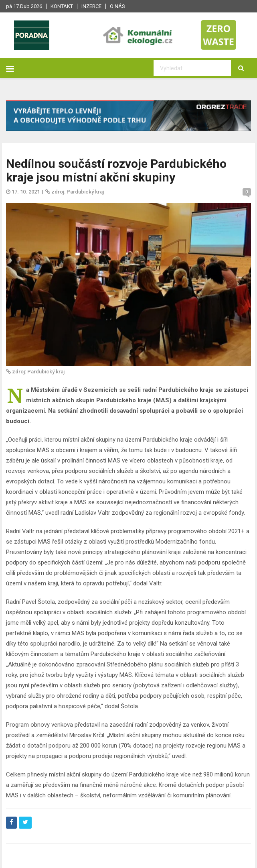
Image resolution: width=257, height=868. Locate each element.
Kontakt (62, 6)
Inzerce (91, 6)
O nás (117, 6)
